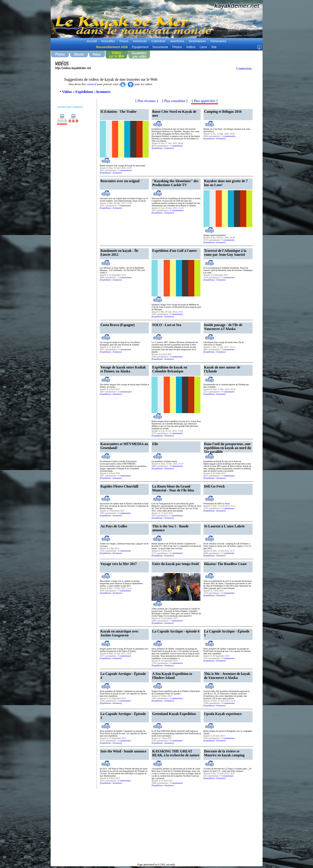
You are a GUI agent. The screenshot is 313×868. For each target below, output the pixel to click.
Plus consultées (175, 101)
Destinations (197, 41)
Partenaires (218, 41)
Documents (160, 47)
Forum (124, 41)
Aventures (177, 41)
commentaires (126, 170)
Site (214, 47)
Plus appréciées (205, 101)
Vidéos (191, 47)
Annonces (140, 41)
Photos (177, 47)
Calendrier (158, 41)
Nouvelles (108, 41)
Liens (203, 47)
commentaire (177, 146)
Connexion (244, 68)
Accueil (92, 41)
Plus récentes (147, 101)
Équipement (140, 47)
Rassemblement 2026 (112, 47)
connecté (92, 84)
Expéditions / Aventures (111, 173)
